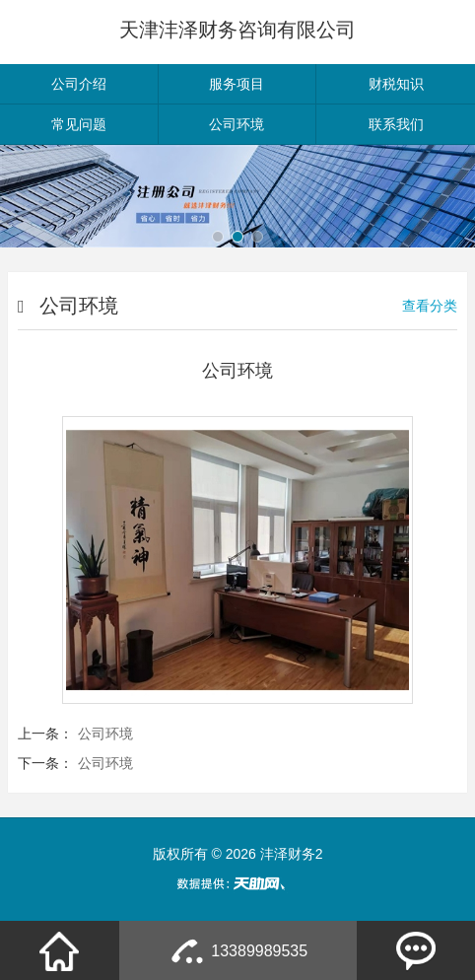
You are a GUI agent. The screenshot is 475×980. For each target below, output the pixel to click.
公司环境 (237, 124)
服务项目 (237, 84)
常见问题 (79, 124)
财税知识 (396, 84)
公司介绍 (79, 84)
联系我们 (396, 124)
